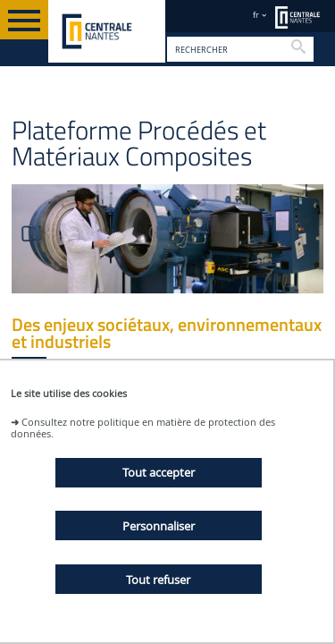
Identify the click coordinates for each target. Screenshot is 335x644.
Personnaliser (159, 526)
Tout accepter (159, 472)
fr (256, 15)
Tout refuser (158, 580)
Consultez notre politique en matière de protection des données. (143, 428)
